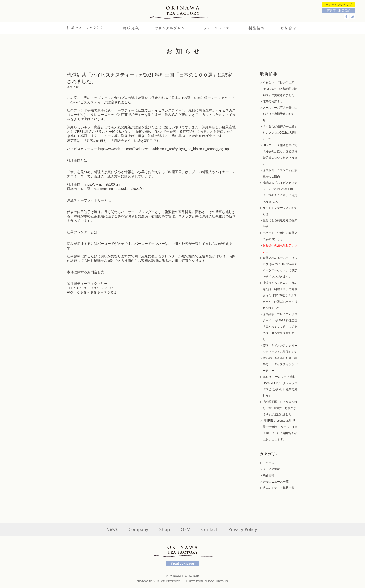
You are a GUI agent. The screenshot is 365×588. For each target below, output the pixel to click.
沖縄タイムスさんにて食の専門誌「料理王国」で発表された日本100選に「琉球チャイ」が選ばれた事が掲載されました (280, 295)
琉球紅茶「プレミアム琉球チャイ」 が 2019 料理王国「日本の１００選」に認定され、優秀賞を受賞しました (280, 327)
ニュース (268, 463)
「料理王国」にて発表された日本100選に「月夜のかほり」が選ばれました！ (280, 408)
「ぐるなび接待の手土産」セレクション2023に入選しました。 (280, 133)
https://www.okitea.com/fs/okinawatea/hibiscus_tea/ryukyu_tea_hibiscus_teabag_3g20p (163, 149)
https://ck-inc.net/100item (103, 184)
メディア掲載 (271, 469)
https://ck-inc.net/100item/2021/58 (119, 189)
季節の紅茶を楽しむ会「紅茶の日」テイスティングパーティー (280, 364)
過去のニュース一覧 (276, 482)
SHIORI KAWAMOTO (169, 581)
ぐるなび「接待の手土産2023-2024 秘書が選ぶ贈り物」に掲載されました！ (280, 89)
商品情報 (268, 475)
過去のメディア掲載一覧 (279, 488)
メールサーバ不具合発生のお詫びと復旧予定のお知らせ (280, 114)
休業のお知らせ (273, 101)
